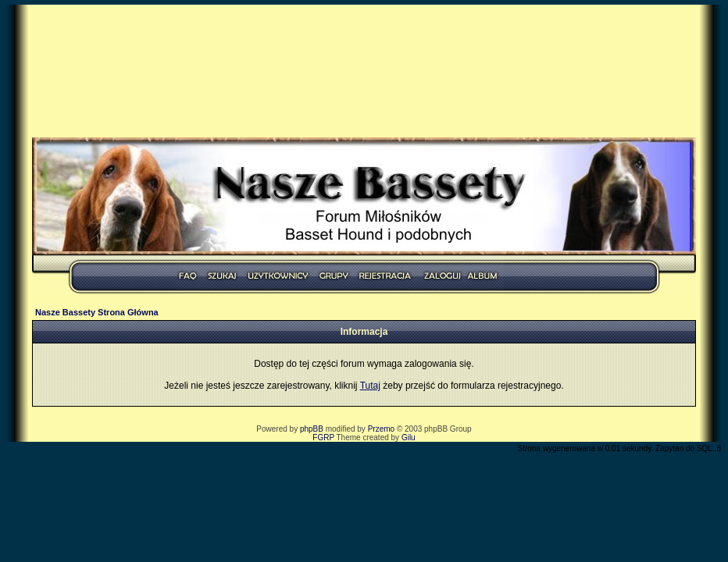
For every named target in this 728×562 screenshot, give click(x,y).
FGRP (323, 438)
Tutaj (370, 386)
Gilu (409, 438)
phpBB (312, 429)
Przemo (381, 429)
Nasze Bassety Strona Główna (97, 312)
